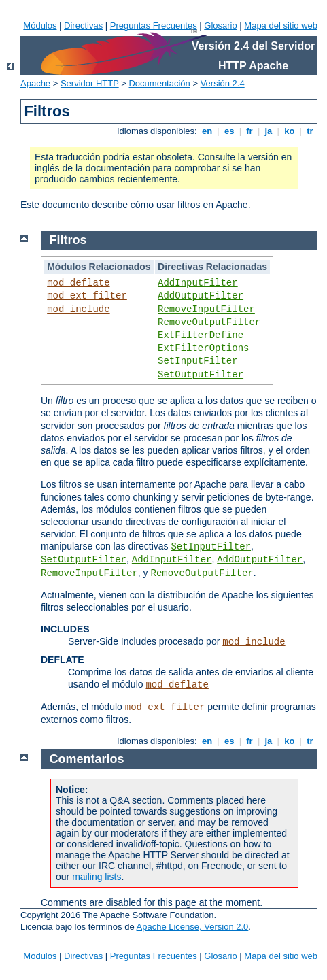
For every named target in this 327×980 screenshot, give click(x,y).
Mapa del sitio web (281, 26)
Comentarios (87, 759)
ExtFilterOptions (203, 348)
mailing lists (97, 877)
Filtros (68, 240)
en (207, 131)
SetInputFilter (198, 361)
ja (269, 131)
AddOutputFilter (201, 296)
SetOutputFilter (201, 375)
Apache (35, 83)
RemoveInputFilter (206, 309)
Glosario (220, 26)
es (229, 131)
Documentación (159, 83)
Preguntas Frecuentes (154, 26)
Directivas (83, 26)
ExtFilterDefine (201, 335)
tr (310, 131)
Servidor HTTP (90, 83)
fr (250, 131)
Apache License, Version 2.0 (193, 927)
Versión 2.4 (223, 83)
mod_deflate (78, 283)
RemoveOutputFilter (209, 322)
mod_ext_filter (87, 296)
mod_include (78, 309)
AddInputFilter (198, 283)
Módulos (40, 26)
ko (290, 131)
